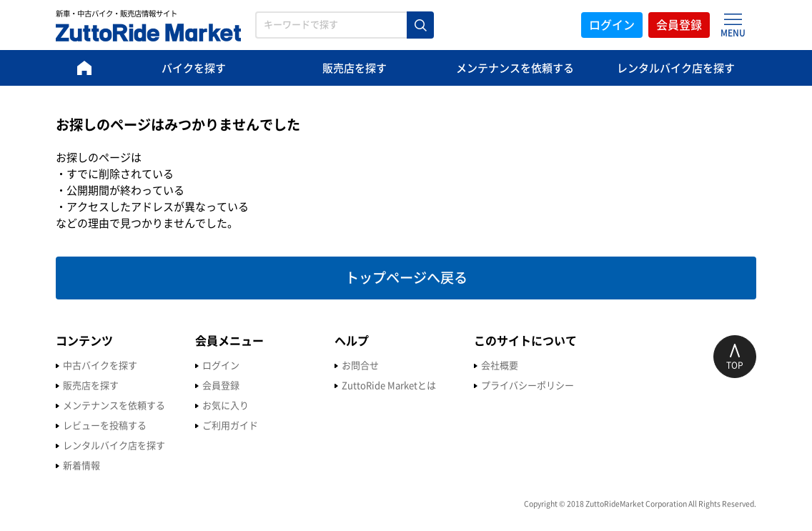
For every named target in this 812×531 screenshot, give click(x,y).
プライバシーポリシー (528, 386)
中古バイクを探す (100, 366)
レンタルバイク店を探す (676, 68)
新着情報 (81, 466)
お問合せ (360, 366)
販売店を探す (355, 68)
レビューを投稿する (105, 426)
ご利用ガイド (230, 426)
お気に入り (226, 406)
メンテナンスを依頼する (515, 68)
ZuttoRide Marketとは (389, 386)
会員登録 (679, 25)
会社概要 (500, 366)
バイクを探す (194, 68)
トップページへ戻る (406, 278)
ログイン (612, 25)
